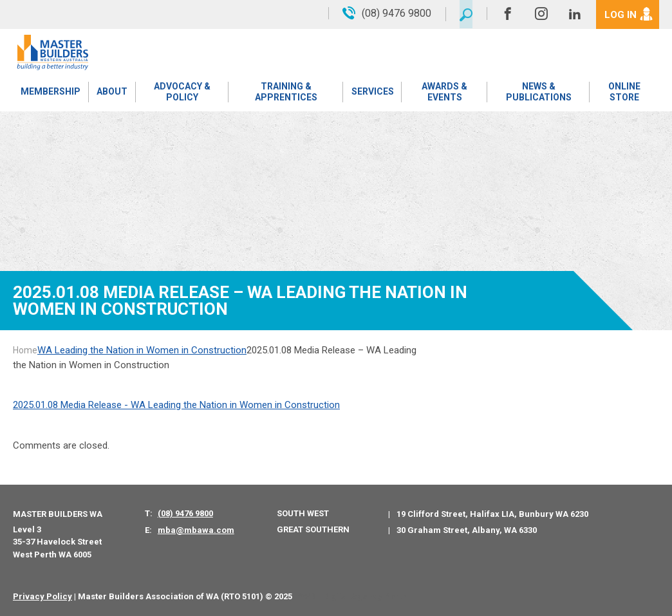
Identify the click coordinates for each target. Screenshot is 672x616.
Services (372, 93)
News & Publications (538, 93)
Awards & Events (444, 93)
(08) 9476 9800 (185, 513)
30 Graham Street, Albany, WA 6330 (467, 530)
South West (303, 513)
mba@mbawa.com (196, 530)
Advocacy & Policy (182, 93)
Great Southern (313, 529)
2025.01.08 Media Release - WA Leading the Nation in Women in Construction (176, 405)
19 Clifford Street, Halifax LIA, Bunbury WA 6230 (492, 514)
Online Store (624, 93)
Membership (51, 93)
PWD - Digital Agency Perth (352, 596)
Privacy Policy (42, 596)
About (111, 93)
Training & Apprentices (285, 93)
